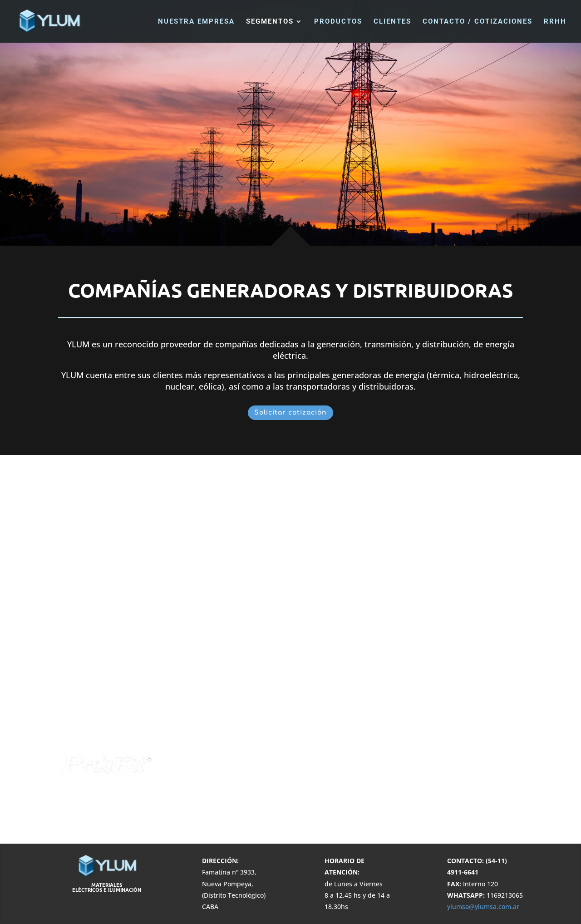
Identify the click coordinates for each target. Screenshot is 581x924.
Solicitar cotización (290, 413)
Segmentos (270, 22)
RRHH (555, 22)
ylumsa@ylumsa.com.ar (483, 907)
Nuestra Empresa (196, 22)
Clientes (392, 22)
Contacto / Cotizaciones (478, 22)
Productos (338, 22)
